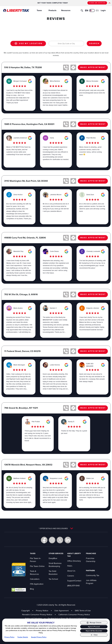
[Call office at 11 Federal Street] (66, 351)
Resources (66, 10)
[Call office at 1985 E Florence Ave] (66, 124)
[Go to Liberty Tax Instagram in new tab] (52, 540)
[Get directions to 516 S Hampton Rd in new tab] (73, 67)
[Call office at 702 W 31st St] (66, 295)
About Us (71, 571)
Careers (71, 576)
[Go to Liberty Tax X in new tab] (60, 540)
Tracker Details (23, 637)
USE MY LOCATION (28, 43)
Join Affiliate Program (91, 582)
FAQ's (70, 566)
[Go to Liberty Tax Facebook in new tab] (44, 540)
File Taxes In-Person (35, 560)
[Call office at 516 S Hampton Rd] (66, 67)
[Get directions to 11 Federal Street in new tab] (73, 351)
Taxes (39, 10)
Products (52, 10)
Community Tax (93, 575)
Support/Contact (74, 581)
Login (103, 10)
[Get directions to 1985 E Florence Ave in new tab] (73, 124)
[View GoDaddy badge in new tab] (19, 590)
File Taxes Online (37, 566)
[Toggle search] (82, 11)
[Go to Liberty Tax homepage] (16, 11)
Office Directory (74, 561)
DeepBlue (53, 558)
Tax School (53, 579)
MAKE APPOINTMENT (93, 67)
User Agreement (61, 611)
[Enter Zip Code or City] (66, 43)
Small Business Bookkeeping (55, 565)
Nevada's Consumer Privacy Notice (37, 614)
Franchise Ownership (91, 560)
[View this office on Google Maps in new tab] (30, 81)
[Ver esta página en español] (92, 11)
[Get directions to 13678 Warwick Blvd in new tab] (73, 465)
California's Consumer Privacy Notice (74, 614)
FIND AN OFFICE (98, 3)
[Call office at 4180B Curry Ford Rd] (66, 238)
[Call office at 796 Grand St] (66, 408)
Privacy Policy (9, 637)
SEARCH (94, 43)
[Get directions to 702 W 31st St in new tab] (73, 295)
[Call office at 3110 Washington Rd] (66, 181)
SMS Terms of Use (83, 611)
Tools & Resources (34, 573)
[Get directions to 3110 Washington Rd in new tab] (73, 181)
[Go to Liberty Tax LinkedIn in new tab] (68, 540)
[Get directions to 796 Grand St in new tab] (73, 408)
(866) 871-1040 (73, 586)
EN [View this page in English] (87, 10)
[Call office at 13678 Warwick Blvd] (66, 465)
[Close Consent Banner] (94, 635)
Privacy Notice (42, 611)
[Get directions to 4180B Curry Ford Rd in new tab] (73, 238)
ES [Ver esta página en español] (97, 10)
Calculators (35, 579)
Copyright (25, 611)
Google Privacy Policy (39, 637)
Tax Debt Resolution (53, 573)
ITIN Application (37, 584)
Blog (32, 589)
